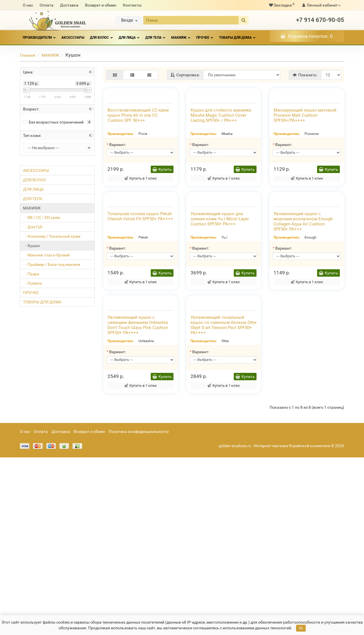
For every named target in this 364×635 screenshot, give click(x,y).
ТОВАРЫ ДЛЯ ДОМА (237, 35)
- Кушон (31, 246)
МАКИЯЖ (181, 35)
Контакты (132, 5)
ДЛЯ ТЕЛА (155, 35)
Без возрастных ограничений (53, 122)
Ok (301, 628)
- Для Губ (33, 227)
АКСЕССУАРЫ (73, 38)
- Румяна (32, 283)
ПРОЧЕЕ (205, 35)
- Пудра (31, 274)
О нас (28, 5)
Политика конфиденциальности (139, 609)
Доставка (69, 5)
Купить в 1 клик (140, 238)
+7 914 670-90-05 (320, 20)
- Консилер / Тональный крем (52, 236)
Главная (28, 55)
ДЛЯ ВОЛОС (101, 35)
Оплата (46, 5)
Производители (39, 35)
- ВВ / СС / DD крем (42, 217)
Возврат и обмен (101, 5)
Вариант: (118, 204)
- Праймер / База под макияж (52, 264)
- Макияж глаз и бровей (46, 255)
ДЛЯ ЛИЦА (129, 35)
